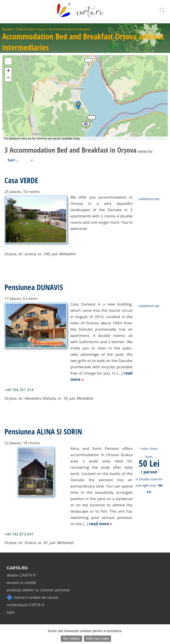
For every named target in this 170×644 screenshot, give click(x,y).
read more (101, 524)
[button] (78, 105)
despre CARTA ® (21, 575)
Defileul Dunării (25, 29)
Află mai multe (98, 639)
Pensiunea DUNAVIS (34, 287)
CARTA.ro (17, 568)
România (8, 29)
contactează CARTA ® (26, 605)
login (11, 612)
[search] (162, 13)
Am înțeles (71, 639)
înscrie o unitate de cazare (33, 597)
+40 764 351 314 (19, 390)
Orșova (42, 29)
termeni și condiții (21, 583)
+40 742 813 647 (19, 534)
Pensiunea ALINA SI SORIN (43, 432)
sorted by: (145, 151)
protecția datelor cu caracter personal (38, 590)
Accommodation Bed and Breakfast (70, 29)
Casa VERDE (21, 180)
